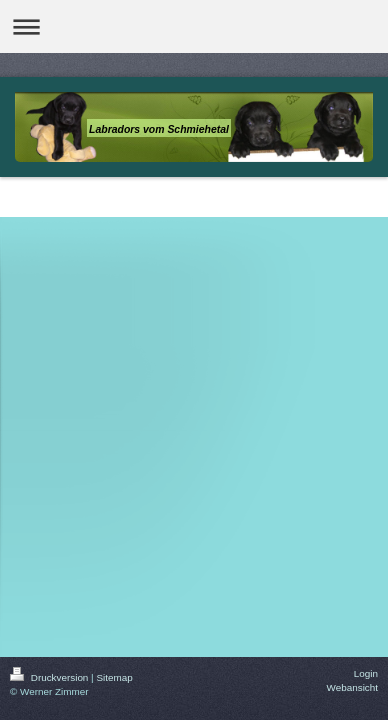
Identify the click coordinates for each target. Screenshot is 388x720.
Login (366, 673)
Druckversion (50, 677)
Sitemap (114, 677)
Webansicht (352, 687)
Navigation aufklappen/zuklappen (194, 26)
